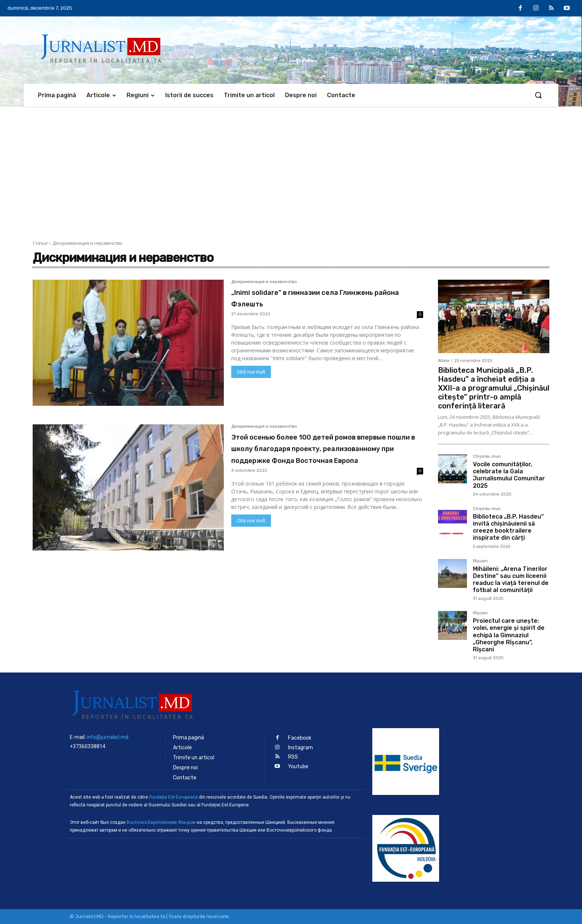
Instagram (300, 747)
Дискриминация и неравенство (264, 282)
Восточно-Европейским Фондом (161, 822)
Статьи (40, 243)
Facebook (300, 738)
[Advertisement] (291, 162)
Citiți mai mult (251, 372)
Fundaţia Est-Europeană (174, 797)
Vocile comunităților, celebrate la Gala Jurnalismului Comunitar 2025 (509, 475)
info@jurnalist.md (108, 737)
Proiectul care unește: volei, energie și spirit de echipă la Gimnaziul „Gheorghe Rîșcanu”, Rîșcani (509, 635)
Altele (444, 361)
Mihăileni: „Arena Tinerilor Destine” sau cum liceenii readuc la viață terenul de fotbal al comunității (511, 580)
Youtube (298, 766)
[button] (538, 95)
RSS (293, 757)
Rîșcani (480, 561)
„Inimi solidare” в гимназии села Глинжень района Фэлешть (308, 297)
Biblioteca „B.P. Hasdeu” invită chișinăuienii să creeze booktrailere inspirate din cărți (508, 527)
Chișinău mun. (487, 457)
